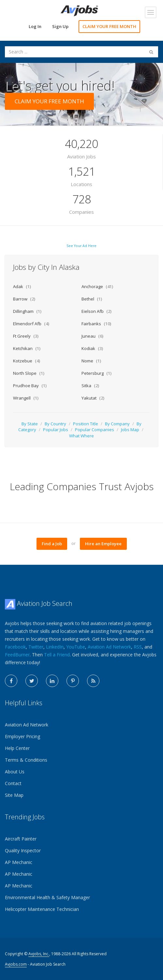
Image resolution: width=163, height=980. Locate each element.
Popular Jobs (56, 430)
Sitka (90, 386)
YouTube (76, 647)
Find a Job (52, 544)
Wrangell (26, 398)
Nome (91, 361)
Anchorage (97, 286)
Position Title (86, 424)
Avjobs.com (16, 964)
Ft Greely (26, 336)
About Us (15, 772)
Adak (22, 286)
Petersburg (96, 373)
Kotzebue (27, 361)
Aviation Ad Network (109, 647)
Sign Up (60, 26)
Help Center (17, 748)
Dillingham (27, 311)
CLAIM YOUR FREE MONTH (109, 26)
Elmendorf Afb (31, 324)
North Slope (29, 373)
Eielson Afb (96, 311)
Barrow (24, 299)
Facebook (15, 647)
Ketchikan (27, 348)
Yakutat (93, 398)
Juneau (92, 336)
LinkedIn (55, 647)
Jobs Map (130, 430)
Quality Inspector (23, 850)
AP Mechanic (19, 862)
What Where (81, 436)
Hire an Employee (103, 544)
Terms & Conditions (26, 760)
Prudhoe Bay (30, 386)
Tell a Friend (57, 655)
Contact (13, 783)
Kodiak (92, 348)
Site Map (14, 795)
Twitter (36, 647)
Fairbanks (96, 324)
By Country (55, 424)
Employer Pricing (22, 736)
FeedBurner (17, 655)
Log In (35, 26)
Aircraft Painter (21, 839)
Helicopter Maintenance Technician (42, 909)
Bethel (92, 299)
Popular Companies (95, 430)
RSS (138, 647)
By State (30, 424)
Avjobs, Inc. (39, 954)
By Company (117, 424)
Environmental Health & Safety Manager (47, 897)
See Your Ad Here (81, 246)
